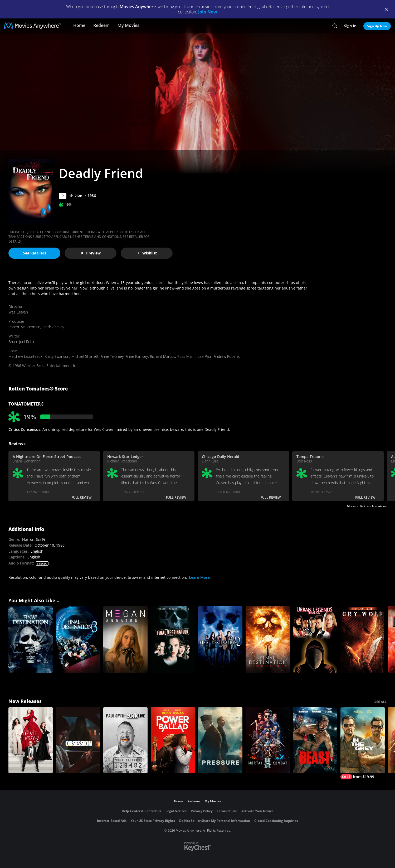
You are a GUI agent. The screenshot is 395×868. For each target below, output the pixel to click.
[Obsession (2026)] (78, 740)
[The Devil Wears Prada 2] (31, 740)
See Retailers (35, 253)
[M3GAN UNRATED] (125, 639)
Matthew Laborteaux (25, 356)
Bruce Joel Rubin (22, 342)
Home (79, 25)
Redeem (101, 25)
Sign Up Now (377, 26)
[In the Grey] (363, 743)
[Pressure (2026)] (220, 740)
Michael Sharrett (85, 356)
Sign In (350, 26)
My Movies (128, 25)
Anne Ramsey (137, 356)
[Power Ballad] (173, 740)
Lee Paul (205, 356)
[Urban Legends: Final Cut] (315, 639)
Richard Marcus (163, 356)
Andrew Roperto (227, 356)
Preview (91, 253)
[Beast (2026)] (315, 740)
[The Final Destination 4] (31, 639)
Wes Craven (18, 312)
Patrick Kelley (53, 327)
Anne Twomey (112, 356)
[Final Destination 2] (220, 639)
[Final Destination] (173, 639)
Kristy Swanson (57, 356)
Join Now (208, 12)
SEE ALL (381, 702)
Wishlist (147, 253)
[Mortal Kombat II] (268, 740)
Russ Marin (186, 356)
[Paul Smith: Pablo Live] (125, 740)
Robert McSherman (24, 327)
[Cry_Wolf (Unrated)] (363, 639)
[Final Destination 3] (78, 639)
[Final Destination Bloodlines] (268, 639)
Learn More (199, 577)
